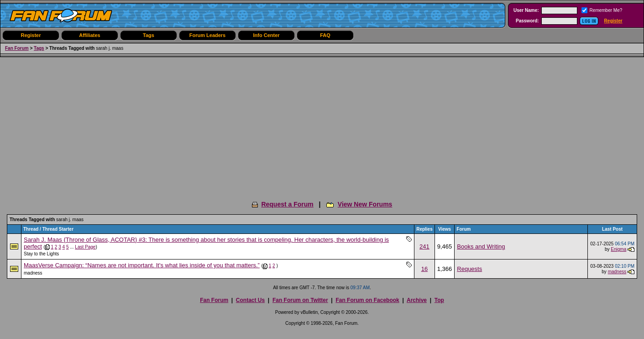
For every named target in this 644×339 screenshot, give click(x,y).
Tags (149, 35)
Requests (469, 269)
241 (424, 246)
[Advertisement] (322, 126)
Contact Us (250, 300)
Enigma (618, 249)
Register (613, 21)
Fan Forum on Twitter (300, 300)
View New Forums (365, 204)
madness (33, 273)
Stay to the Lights (41, 254)
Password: (527, 21)
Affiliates (89, 35)
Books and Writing (481, 246)
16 (424, 269)
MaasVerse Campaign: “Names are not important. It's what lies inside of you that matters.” (142, 265)
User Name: (526, 10)
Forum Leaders (207, 35)
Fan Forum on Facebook (367, 300)
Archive (417, 300)
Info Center (266, 35)
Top (439, 300)
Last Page (85, 247)
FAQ (325, 35)
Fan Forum (17, 48)
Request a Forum (287, 204)
